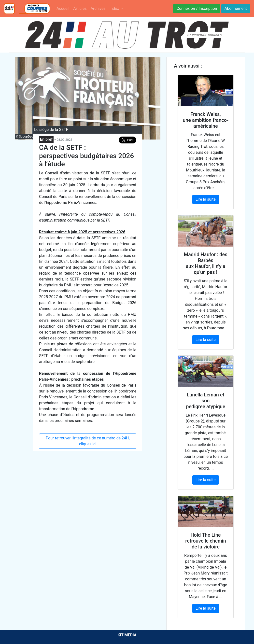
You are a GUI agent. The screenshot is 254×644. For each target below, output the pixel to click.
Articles (80, 8)
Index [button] (115, 8)
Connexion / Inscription (197, 8)
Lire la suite (205, 199)
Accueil (63, 8)
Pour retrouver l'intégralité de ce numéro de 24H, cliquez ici (88, 441)
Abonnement (236, 8)
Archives (98, 8)
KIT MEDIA (127, 635)
